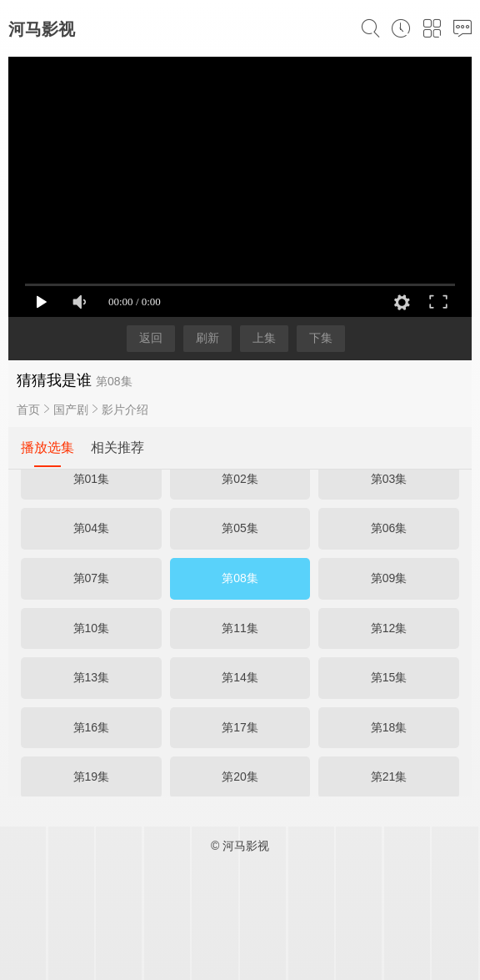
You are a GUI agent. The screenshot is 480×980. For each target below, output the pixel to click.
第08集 (240, 578)
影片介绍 (125, 410)
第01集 (92, 479)
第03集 (389, 479)
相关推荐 (117, 447)
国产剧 (71, 410)
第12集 (389, 628)
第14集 (240, 677)
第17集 (240, 727)
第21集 (389, 776)
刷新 (207, 338)
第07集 (92, 578)
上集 (264, 338)
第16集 (92, 727)
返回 (151, 338)
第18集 (389, 727)
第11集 (240, 628)
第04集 (92, 528)
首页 (28, 410)
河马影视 (42, 29)
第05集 (240, 528)
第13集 (92, 677)
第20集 (240, 776)
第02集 (240, 479)
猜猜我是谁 (54, 380)
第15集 (389, 677)
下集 (321, 338)
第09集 (389, 578)
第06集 (389, 528)
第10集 (92, 628)
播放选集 (47, 447)
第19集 (92, 776)
